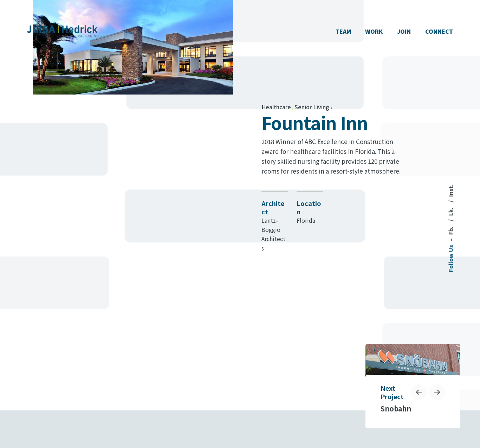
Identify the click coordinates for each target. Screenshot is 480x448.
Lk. (450, 211)
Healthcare (276, 107)
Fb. (450, 230)
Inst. (450, 190)
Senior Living (312, 107)
